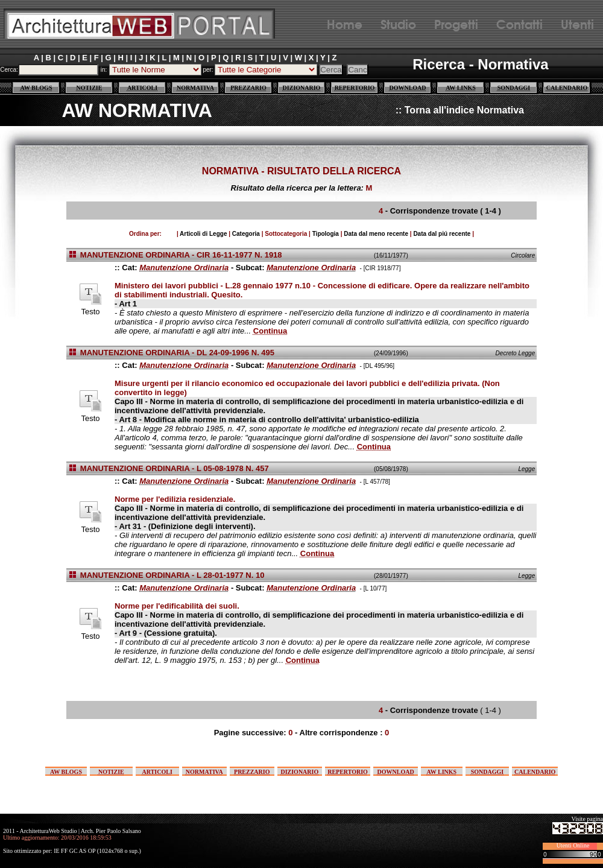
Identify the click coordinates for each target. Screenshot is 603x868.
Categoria (246, 234)
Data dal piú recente (442, 234)
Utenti (577, 23)
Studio (398, 23)
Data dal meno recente (376, 234)
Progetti (456, 23)
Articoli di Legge (203, 234)
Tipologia (326, 234)
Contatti (519, 23)
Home (345, 23)
